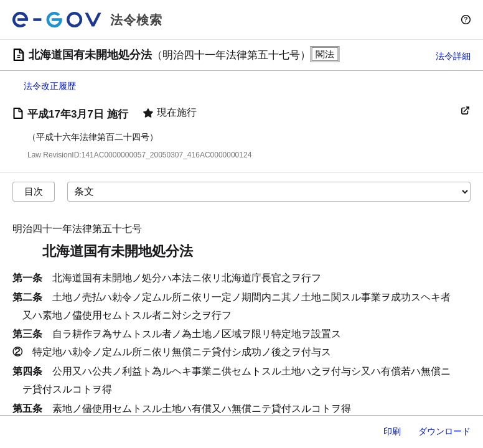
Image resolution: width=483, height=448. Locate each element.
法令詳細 (453, 56)
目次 (34, 191)
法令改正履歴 (50, 86)
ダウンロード (444, 431)
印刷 (392, 431)
